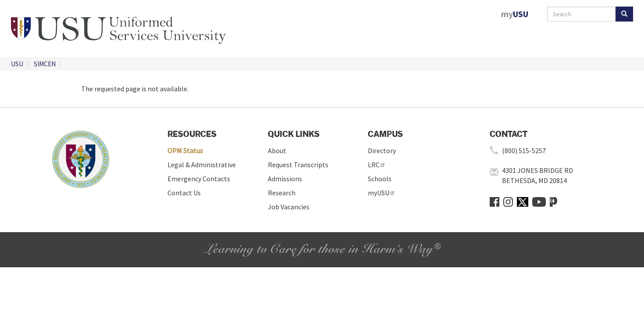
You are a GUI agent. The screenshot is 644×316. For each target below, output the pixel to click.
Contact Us (184, 193)
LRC (377, 165)
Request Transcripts (298, 165)
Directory (382, 151)
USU (17, 64)
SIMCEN (45, 64)
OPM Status (185, 151)
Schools (380, 179)
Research (282, 193)
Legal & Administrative (202, 165)
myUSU (382, 193)
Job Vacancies (289, 207)
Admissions (285, 179)
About (277, 151)
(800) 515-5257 (524, 151)
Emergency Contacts (199, 179)
